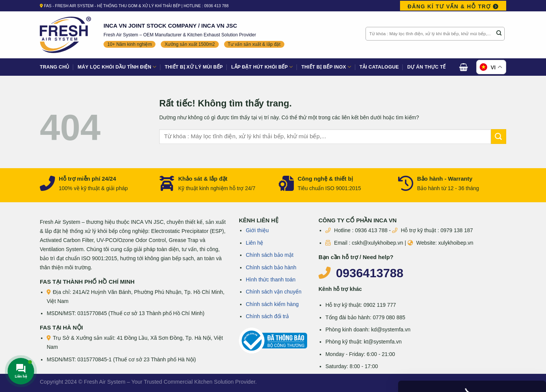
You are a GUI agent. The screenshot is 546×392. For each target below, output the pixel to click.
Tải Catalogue (379, 67)
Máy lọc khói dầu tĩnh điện (117, 67)
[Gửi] (499, 34)
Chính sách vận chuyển (274, 292)
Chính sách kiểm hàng (272, 304)
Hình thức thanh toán (271, 280)
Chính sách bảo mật (270, 255)
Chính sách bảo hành (271, 267)
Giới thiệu (257, 230)
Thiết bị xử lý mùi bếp (194, 67)
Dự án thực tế (427, 67)
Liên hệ (254, 243)
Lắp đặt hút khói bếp (262, 67)
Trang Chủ (55, 67)
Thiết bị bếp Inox (326, 67)
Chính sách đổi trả (267, 316)
